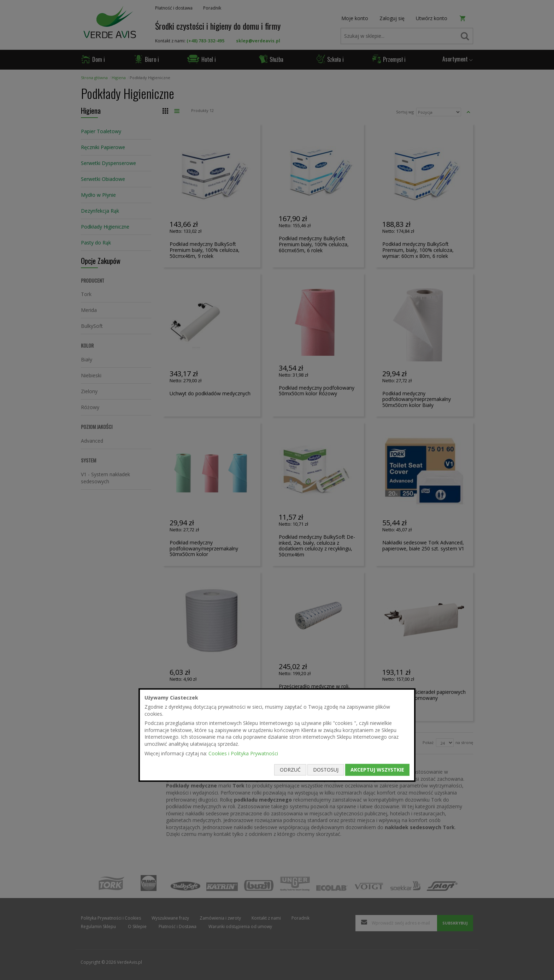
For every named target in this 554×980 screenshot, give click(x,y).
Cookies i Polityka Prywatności (243, 753)
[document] (277, 735)
